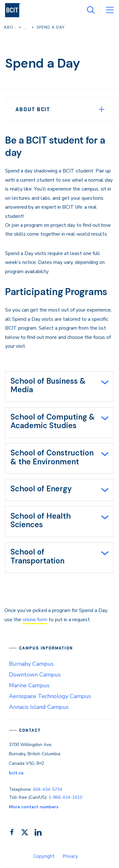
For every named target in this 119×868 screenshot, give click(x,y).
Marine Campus (29, 685)
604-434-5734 (48, 789)
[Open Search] (90, 10)
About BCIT (33, 109)
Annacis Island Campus (39, 707)
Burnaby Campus (31, 664)
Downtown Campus (35, 675)
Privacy (70, 856)
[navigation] (15, 10)
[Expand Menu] (102, 109)
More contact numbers (34, 807)
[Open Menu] (109, 10)
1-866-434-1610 (65, 797)
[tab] (60, 387)
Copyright (44, 856)
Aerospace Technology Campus (50, 696)
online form (35, 620)
